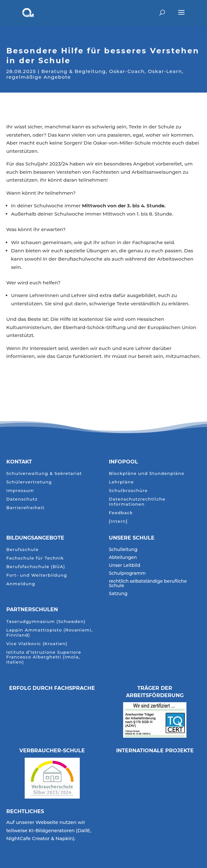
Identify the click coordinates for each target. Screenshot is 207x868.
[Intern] (118, 521)
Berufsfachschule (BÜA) (36, 567)
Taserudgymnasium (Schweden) (46, 622)
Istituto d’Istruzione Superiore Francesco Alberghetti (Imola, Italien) (44, 657)
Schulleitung (123, 550)
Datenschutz (22, 499)
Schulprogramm (127, 573)
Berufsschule (22, 550)
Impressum (20, 491)
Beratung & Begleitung (74, 71)
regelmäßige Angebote (39, 77)
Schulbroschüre (128, 491)
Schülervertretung (29, 482)
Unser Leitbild (125, 566)
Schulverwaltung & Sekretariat (44, 473)
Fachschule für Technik (35, 558)
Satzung (118, 594)
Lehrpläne (121, 482)
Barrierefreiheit (25, 508)
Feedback (121, 513)
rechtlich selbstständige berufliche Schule (148, 584)
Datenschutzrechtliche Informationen (137, 502)
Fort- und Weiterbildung (37, 575)
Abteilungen (123, 558)
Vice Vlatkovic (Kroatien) (37, 644)
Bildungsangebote (35, 538)
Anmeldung (21, 584)
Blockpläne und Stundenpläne (147, 473)
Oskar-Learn (165, 71)
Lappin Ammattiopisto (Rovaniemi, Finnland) (50, 633)
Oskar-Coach (127, 71)
